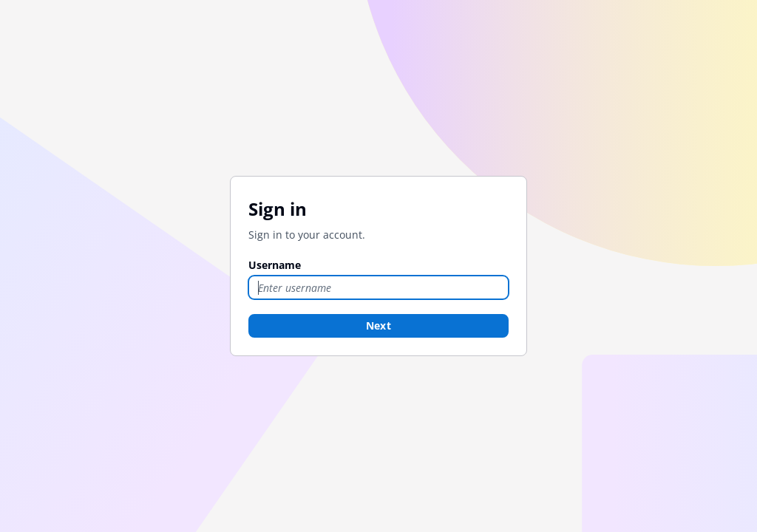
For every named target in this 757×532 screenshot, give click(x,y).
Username (275, 265)
